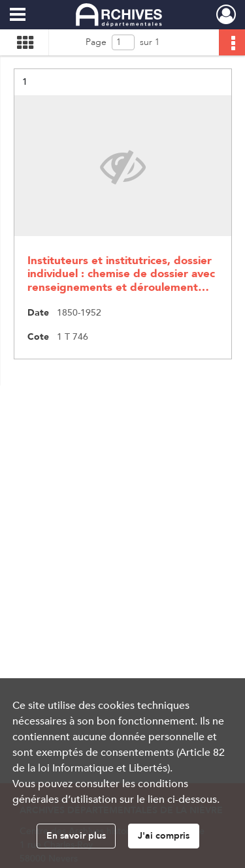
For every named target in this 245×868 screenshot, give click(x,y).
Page (96, 42)
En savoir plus (76, 836)
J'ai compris (164, 836)
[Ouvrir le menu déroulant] (18, 16)
